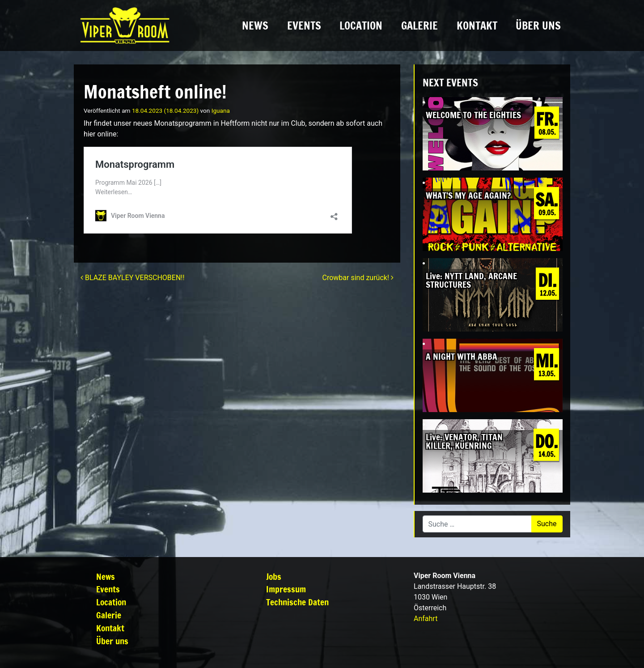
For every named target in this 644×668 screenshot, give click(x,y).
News (255, 26)
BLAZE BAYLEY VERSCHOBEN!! (133, 278)
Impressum (286, 589)
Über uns (538, 26)
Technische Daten (297, 602)
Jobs (274, 577)
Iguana (221, 111)
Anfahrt (426, 619)
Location (361, 26)
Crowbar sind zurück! (358, 278)
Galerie (419, 26)
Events (304, 26)
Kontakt (477, 26)
